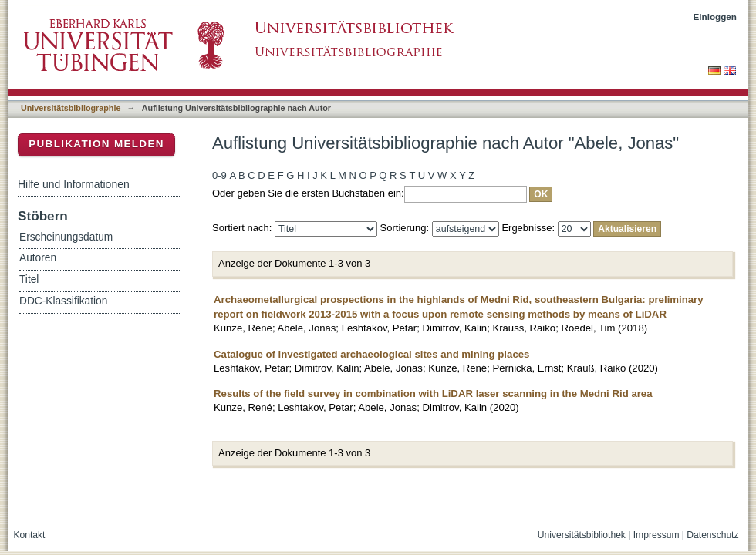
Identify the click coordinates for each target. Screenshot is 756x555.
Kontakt (30, 535)
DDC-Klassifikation (63, 301)
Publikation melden (96, 144)
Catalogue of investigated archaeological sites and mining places (371, 354)
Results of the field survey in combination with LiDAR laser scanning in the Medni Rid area (433, 394)
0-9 (219, 175)
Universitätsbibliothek (582, 535)
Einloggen (715, 17)
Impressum (656, 535)
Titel (29, 279)
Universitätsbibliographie (71, 108)
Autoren (38, 258)
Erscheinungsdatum (66, 237)
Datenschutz (712, 535)
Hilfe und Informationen (74, 184)
